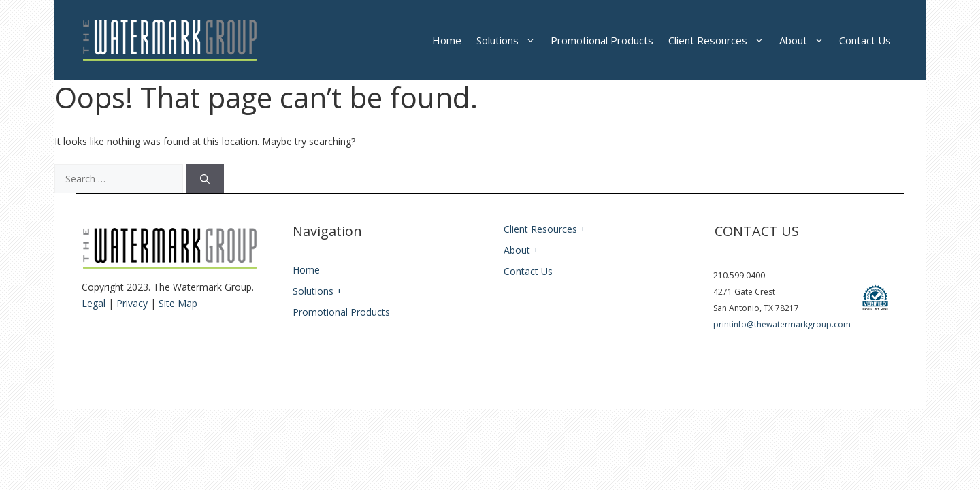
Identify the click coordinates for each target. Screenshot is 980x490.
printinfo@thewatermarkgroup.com (782, 324)
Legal (94, 303)
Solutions (510, 40)
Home (447, 40)
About (805, 40)
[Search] (205, 179)
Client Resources (720, 40)
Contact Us (865, 40)
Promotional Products (602, 40)
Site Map (178, 303)
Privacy (132, 303)
